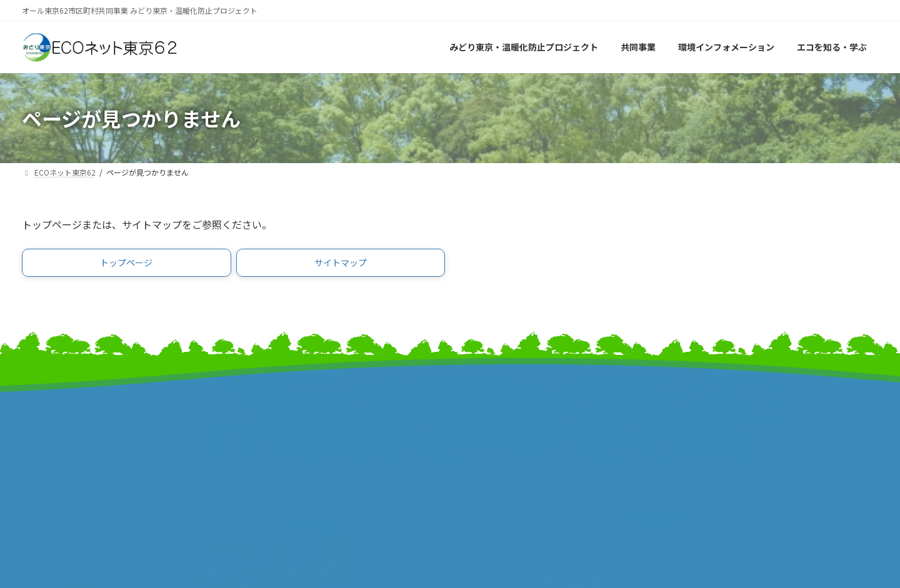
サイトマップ (706, 400)
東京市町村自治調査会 (506, 421)
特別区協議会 (487, 435)
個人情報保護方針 (716, 440)
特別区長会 (264, 435)
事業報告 (41, 461)
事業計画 (41, 435)
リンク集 (697, 413)
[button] (127, 265)
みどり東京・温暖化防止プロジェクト (102, 421)
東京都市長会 (269, 421)
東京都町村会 (269, 448)
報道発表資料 (50, 448)
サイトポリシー (711, 426)
